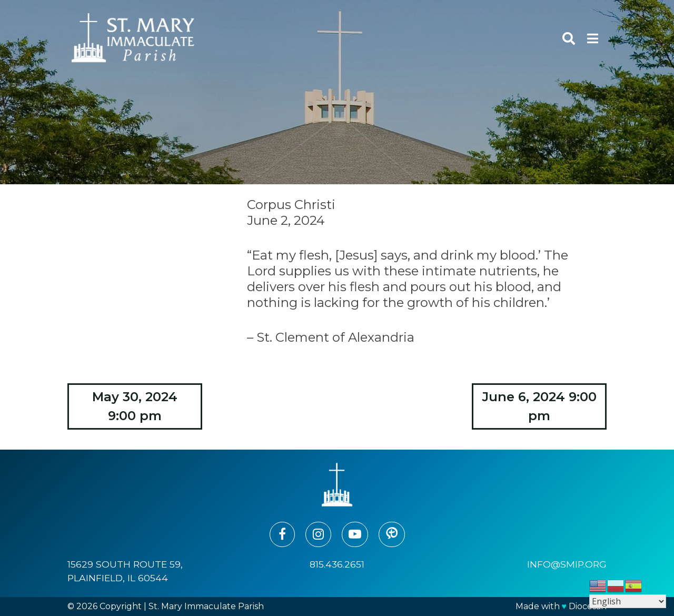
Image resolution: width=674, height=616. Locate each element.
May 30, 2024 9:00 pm (135, 406)
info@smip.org (567, 564)
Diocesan (588, 606)
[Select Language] (628, 601)
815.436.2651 (337, 564)
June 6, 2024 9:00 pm (539, 406)
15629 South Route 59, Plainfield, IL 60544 (125, 571)
